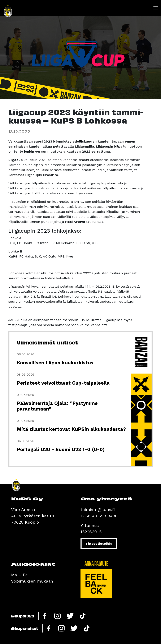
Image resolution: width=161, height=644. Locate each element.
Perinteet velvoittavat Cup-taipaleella (63, 383)
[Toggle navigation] (155, 8)
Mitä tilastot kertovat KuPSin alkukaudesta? (71, 429)
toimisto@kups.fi (98, 510)
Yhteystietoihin (99, 544)
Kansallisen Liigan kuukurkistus (55, 363)
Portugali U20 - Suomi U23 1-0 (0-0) (61, 450)
